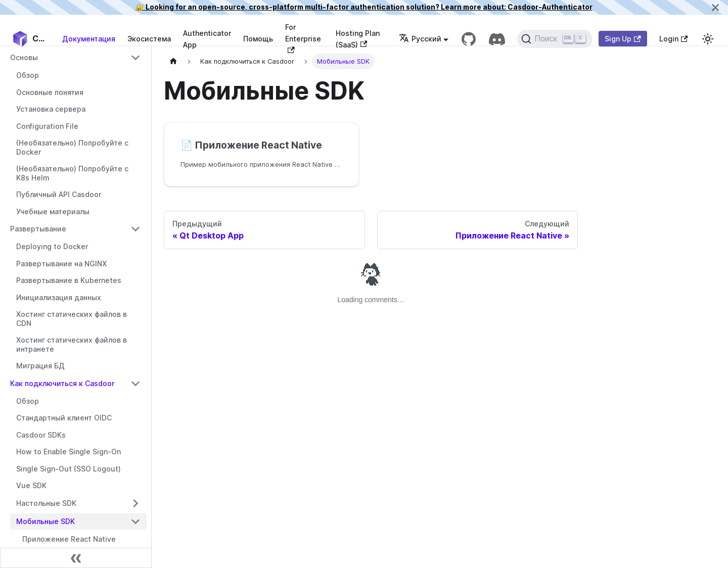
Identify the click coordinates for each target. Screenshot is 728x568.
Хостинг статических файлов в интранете (72, 344)
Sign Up (623, 39)
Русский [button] (420, 39)
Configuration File (47, 126)
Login (673, 39)
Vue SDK (31, 485)
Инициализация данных (59, 297)
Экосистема (149, 39)
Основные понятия (50, 92)
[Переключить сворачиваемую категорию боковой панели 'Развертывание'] (135, 229)
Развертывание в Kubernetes (69, 280)
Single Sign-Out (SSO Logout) (69, 469)
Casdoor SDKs (41, 435)
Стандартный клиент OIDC (64, 418)
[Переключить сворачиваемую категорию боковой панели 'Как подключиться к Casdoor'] (135, 384)
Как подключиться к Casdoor (62, 383)
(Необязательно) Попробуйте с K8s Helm (72, 173)
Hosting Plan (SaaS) (358, 39)
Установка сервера (51, 109)
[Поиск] (555, 39)
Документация (89, 39)
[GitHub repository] (469, 39)
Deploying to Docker (52, 246)
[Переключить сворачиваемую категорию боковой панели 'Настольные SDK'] (135, 503)
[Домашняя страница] (173, 61)
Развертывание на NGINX (61, 264)
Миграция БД (40, 366)
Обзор (28, 75)
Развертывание (38, 229)
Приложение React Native (69, 539)
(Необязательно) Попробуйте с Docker (72, 147)
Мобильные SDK (45, 521)
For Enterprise (303, 38)
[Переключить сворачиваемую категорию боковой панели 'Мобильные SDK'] (135, 522)
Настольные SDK (46, 503)
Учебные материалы (53, 211)
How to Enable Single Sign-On (69, 452)
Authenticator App (207, 39)
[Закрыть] (715, 7)
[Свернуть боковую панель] (76, 558)
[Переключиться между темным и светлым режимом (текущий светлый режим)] (708, 39)
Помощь (258, 39)
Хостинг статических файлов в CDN (72, 319)
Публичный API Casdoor (59, 194)
